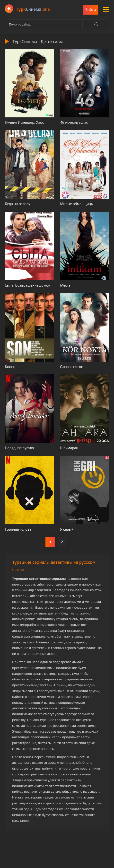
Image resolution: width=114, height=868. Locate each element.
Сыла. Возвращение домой (28, 285)
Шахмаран (69, 448)
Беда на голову (18, 204)
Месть (65, 285)
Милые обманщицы (77, 204)
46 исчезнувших (74, 122)
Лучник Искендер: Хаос (24, 122)
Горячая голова (18, 529)
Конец (10, 367)
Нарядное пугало (19, 448)
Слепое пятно (72, 367)
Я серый (67, 529)
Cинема (33, 9)
